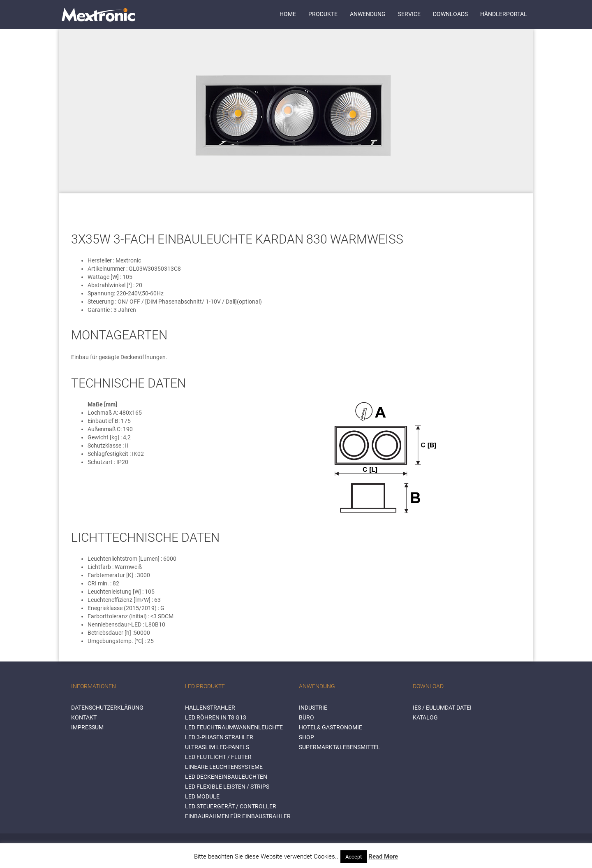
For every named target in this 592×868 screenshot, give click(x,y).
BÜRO (306, 717)
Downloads (450, 14)
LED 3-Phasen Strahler (219, 737)
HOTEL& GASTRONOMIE (331, 727)
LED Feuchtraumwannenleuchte (234, 727)
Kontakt (84, 717)
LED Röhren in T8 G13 (216, 717)
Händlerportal (504, 14)
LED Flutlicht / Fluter (218, 757)
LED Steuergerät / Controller (231, 806)
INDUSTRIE (313, 708)
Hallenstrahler (210, 708)
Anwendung (368, 14)
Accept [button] (354, 857)
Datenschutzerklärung (107, 708)
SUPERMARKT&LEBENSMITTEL (340, 747)
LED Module (202, 796)
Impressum (87, 727)
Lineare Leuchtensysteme (224, 767)
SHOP (306, 737)
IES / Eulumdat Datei (442, 708)
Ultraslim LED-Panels (217, 747)
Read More (383, 856)
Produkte (323, 14)
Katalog (425, 717)
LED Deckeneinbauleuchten (226, 777)
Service (409, 14)
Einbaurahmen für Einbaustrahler (238, 816)
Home (288, 14)
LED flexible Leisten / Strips (227, 787)
